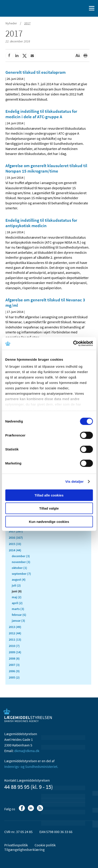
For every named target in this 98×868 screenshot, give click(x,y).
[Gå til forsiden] (23, 8)
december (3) (21, 556)
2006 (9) (14, 671)
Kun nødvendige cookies (49, 521)
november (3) (21, 562)
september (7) (21, 574)
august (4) (19, 579)
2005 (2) (14, 677)
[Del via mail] (32, 56)
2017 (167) (16, 531)
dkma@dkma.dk (27, 751)
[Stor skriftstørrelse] (78, 56)
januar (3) (18, 621)
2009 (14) (15, 652)
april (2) (17, 603)
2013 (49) (15, 627)
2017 (27, 23)
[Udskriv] (85, 56)
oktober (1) (19, 568)
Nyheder (11, 23)
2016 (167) (16, 538)
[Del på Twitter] (24, 56)
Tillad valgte (49, 508)
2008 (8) (14, 658)
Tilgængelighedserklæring (24, 850)
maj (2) (17, 597)
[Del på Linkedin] (17, 56)
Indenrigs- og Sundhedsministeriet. (31, 766)
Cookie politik (45, 845)
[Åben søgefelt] (83, 8)
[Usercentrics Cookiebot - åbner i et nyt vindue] (73, 344)
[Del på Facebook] (9, 56)
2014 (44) (15, 550)
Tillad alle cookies (49, 495)
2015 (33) (15, 544)
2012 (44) (15, 633)
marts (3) (18, 609)
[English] (72, 8)
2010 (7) (14, 646)
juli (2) (16, 585)
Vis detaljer (75, 481)
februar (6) (19, 615)
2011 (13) (15, 639)
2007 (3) (14, 665)
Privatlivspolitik (16, 845)
